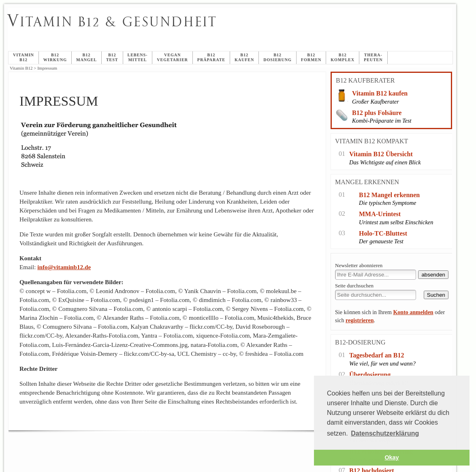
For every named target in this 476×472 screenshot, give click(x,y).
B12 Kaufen (244, 57)
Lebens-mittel (138, 57)
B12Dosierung (277, 57)
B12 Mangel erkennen (389, 195)
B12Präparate (211, 57)
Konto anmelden (413, 312)
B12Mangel (86, 57)
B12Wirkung (55, 57)
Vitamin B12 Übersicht (381, 154)
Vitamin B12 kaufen (380, 93)
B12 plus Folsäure (377, 113)
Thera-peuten (373, 57)
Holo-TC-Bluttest (383, 233)
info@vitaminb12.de (64, 267)
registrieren (360, 320)
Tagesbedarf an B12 (377, 355)
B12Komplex (343, 57)
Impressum (207, 31)
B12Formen (311, 57)
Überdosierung (370, 375)
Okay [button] (392, 457)
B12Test (112, 57)
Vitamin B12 (23, 57)
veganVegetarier (172, 57)
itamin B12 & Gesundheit (112, 22)
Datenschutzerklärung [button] (385, 433)
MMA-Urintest (380, 214)
